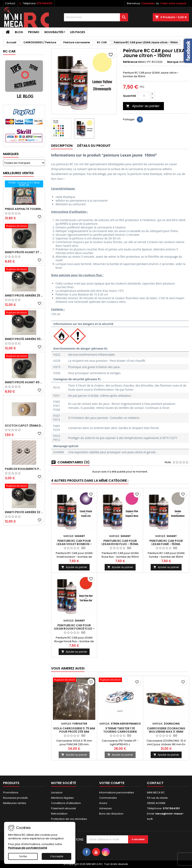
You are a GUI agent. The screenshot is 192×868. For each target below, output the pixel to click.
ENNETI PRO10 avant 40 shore (24, 382)
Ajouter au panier (143, 106)
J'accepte (57, 856)
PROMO (34, 32)
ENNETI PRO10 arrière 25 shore (24, 295)
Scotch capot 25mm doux (24, 426)
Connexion (148, 3)
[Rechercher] (96, 17)
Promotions (11, 792)
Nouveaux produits (15, 798)
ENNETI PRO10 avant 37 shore (24, 252)
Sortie (23, 856)
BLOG (19, 32)
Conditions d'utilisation (66, 803)
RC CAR (9, 51)
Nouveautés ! (55, 32)
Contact (10, 3)
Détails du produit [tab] (94, 146)
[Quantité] (144, 96)
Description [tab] (62, 146)
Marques (11, 154)
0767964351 (45, 3)
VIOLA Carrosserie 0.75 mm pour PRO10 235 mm (74, 730)
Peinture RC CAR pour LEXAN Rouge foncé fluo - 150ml (74, 629)
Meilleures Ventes (18, 173)
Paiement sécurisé (64, 808)
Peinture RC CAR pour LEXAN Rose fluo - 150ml (120, 542)
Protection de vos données (69, 819)
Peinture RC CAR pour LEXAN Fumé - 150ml (166, 542)
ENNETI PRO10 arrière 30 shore (24, 339)
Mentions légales (62, 798)
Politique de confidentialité (28, 848)
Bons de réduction (111, 814)
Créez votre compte (173, 3)
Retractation (59, 814)
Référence (130, 62)
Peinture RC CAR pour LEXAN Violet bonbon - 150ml (74, 544)
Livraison (57, 792)
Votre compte (112, 783)
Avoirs (103, 803)
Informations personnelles (117, 792)
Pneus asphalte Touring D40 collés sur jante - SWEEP (24, 209)
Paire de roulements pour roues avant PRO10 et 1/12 (24, 469)
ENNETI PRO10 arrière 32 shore (24, 512)
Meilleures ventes (15, 803)
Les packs (78, 32)
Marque (173, 62)
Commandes (108, 798)
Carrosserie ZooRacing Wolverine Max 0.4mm (166, 730)
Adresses (105, 808)
